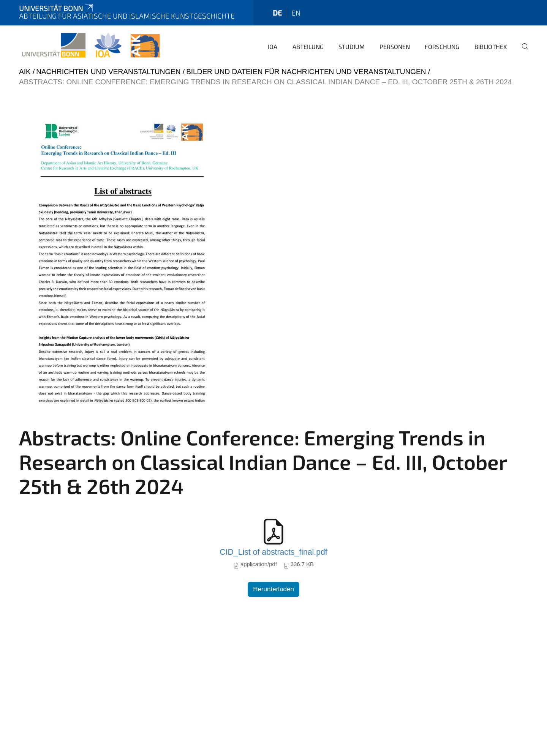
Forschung (442, 47)
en (296, 13)
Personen (395, 47)
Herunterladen (273, 589)
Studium (352, 47)
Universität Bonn (57, 8)
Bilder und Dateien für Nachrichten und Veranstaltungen (306, 72)
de (277, 13)
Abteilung (308, 47)
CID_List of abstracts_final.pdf (273, 552)
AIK (25, 72)
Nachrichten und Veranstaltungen (108, 72)
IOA (273, 47)
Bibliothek (491, 47)
